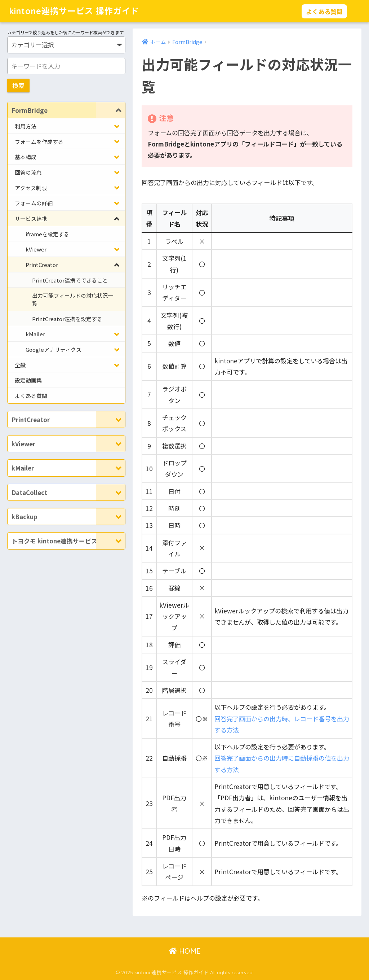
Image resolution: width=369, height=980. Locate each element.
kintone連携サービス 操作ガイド (74, 11)
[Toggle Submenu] (110, 110)
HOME (185, 951)
